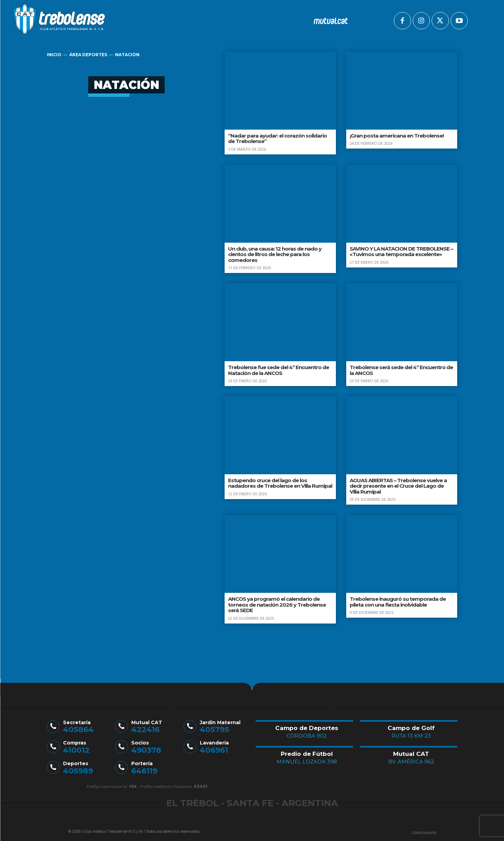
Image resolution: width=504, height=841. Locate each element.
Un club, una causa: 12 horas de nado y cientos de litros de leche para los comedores (275, 254)
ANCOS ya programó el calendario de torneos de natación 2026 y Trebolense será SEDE (277, 605)
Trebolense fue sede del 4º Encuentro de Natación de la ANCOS (279, 370)
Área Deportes (88, 55)
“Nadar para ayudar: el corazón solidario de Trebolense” (277, 139)
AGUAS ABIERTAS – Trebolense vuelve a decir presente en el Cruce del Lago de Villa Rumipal (398, 486)
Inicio (54, 55)
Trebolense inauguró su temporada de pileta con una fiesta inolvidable (398, 602)
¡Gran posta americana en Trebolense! (397, 136)
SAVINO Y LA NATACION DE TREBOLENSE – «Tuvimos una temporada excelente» (401, 252)
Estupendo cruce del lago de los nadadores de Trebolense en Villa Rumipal (280, 483)
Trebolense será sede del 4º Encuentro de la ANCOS (401, 370)
